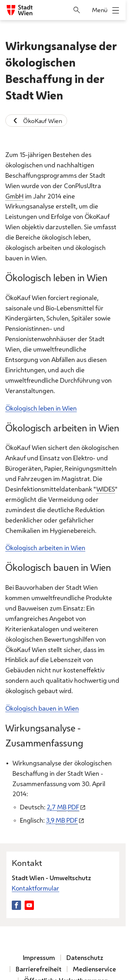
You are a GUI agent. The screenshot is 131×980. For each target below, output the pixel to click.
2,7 (63, 807)
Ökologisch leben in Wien (41, 408)
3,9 (62, 820)
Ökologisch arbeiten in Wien (45, 548)
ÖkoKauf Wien (36, 121)
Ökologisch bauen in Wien (42, 708)
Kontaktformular (36, 888)
